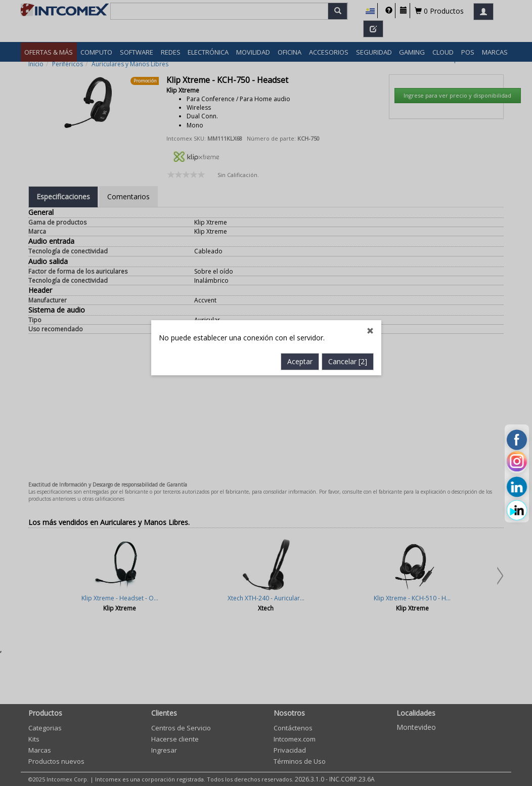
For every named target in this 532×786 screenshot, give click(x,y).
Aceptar (300, 304)
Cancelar (348, 304)
